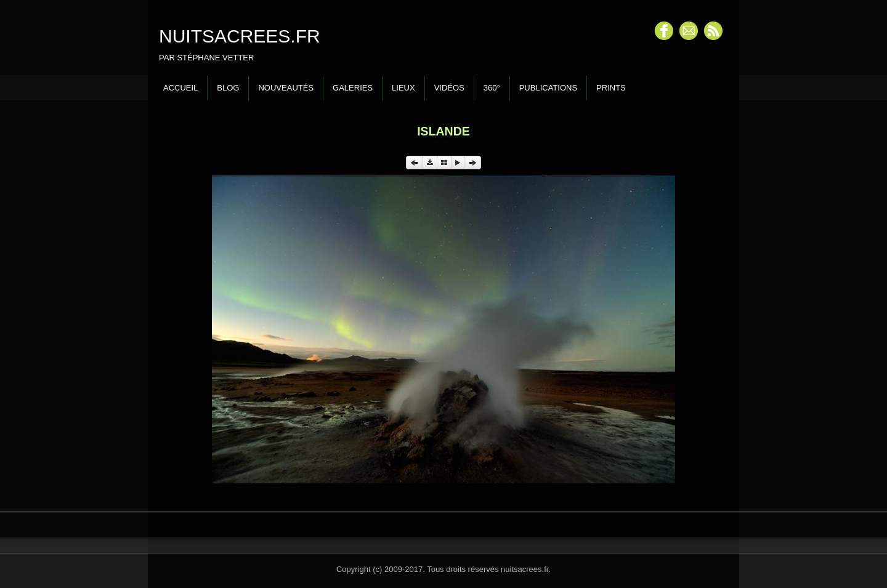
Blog (228, 88)
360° (492, 88)
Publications (548, 88)
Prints (611, 88)
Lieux (403, 88)
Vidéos (449, 88)
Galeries (353, 88)
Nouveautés (286, 88)
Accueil (180, 88)
